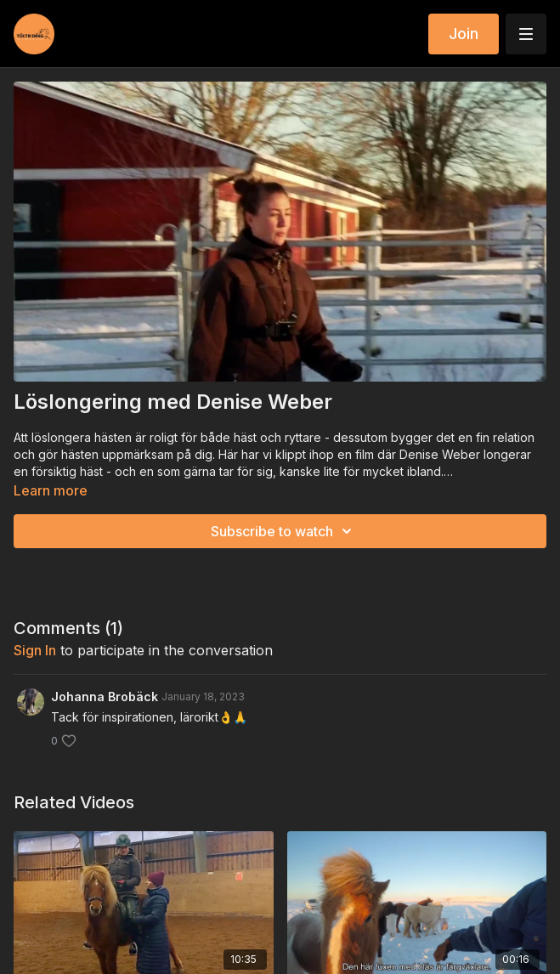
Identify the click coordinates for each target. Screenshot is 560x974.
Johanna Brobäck (105, 697)
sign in (35, 650)
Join (464, 34)
